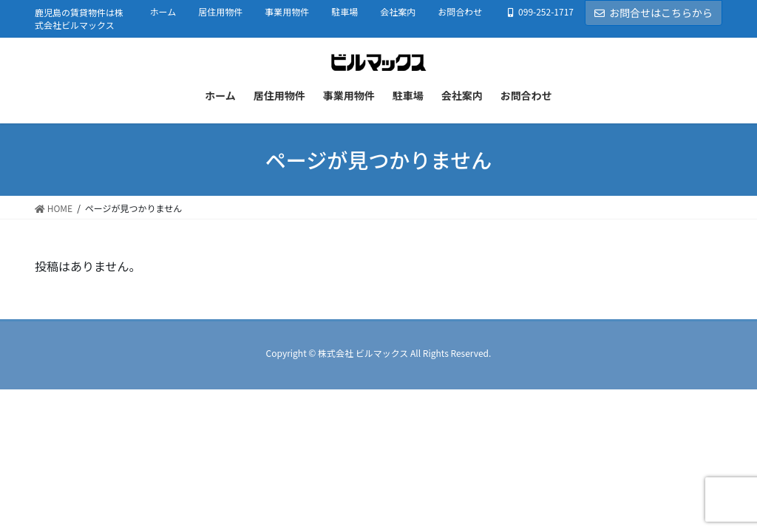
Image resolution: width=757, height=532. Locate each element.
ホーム (163, 12)
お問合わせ (460, 12)
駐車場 (344, 12)
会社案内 (398, 12)
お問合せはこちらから (654, 13)
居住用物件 (220, 12)
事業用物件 (287, 12)
